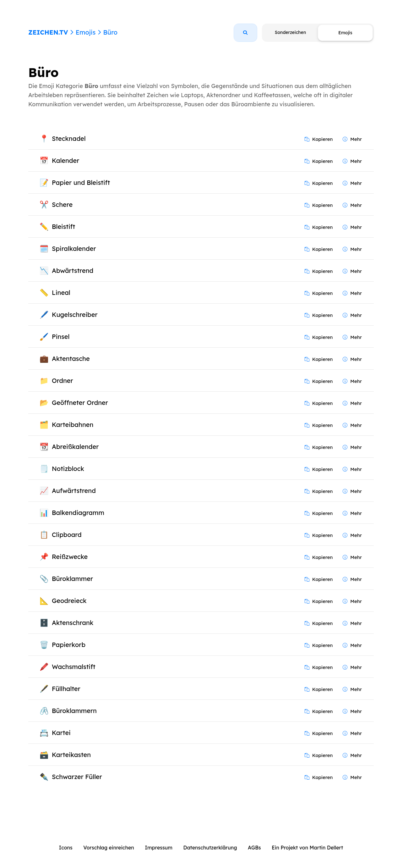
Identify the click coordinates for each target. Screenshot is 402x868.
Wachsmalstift (74, 667)
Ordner (62, 381)
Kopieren (319, 139)
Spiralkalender (74, 249)
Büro (110, 32)
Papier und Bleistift (81, 182)
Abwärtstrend (73, 271)
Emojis (86, 32)
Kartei (61, 733)
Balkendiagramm (78, 513)
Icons (66, 848)
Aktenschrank (73, 623)
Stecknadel (69, 138)
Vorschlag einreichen (109, 848)
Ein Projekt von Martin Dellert (307, 848)
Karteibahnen (73, 425)
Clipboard (67, 535)
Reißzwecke (70, 557)
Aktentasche (71, 359)
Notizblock (68, 469)
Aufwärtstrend (74, 491)
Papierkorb (69, 645)
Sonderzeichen (290, 32)
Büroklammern (74, 711)
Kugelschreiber (75, 315)
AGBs (254, 848)
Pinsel (61, 337)
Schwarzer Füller (77, 777)
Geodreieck (69, 601)
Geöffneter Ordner (80, 403)
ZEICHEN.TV (48, 32)
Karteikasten (71, 755)
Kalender (65, 160)
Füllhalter (66, 689)
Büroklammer (72, 579)
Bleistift (63, 227)
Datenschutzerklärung (210, 848)
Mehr (352, 139)
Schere (62, 205)
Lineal (61, 293)
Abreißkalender (75, 447)
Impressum (159, 848)
